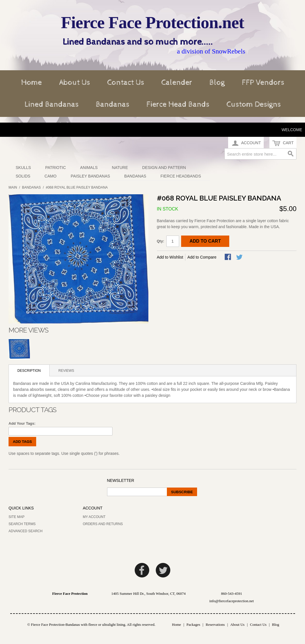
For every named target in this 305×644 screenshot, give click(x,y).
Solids (23, 176)
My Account (94, 517)
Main (13, 187)
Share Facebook (228, 257)
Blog (217, 82)
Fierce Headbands (181, 176)
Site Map (17, 517)
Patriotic (56, 168)
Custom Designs (254, 104)
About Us (74, 82)
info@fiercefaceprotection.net (232, 601)
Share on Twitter (240, 257)
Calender (177, 82)
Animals (89, 168)
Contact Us (126, 82)
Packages (193, 625)
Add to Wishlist (170, 257)
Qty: (161, 241)
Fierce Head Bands (178, 104)
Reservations (215, 625)
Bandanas (112, 104)
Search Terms (22, 524)
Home (31, 82)
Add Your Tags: (22, 423)
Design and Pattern (164, 168)
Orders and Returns (103, 524)
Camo (50, 176)
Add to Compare (202, 257)
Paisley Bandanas (90, 176)
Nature (120, 168)
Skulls (23, 168)
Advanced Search (25, 531)
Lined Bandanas (52, 104)
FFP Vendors (263, 82)
